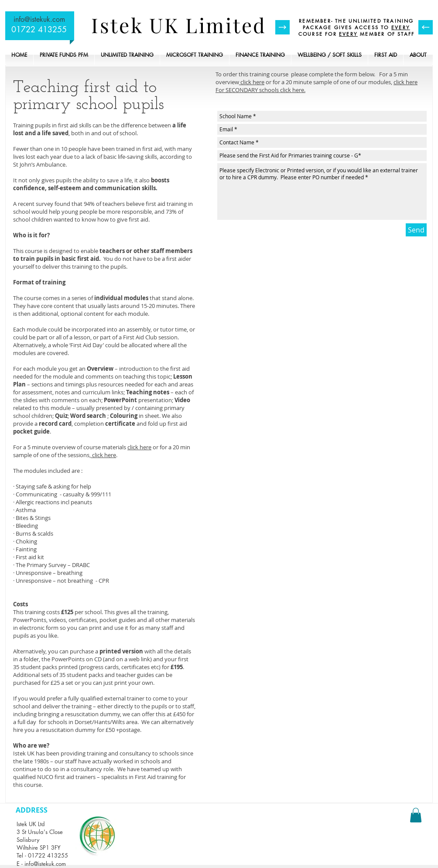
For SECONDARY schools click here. (260, 90)
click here (139, 447)
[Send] (416, 230)
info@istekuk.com (39, 19)
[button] (416, 815)
